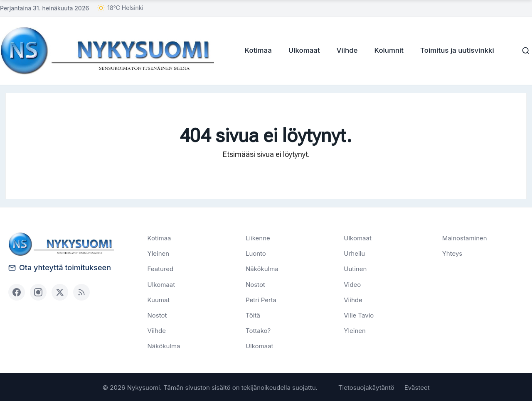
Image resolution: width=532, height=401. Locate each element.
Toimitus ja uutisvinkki (455, 50)
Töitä (253, 315)
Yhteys (452, 253)
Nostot (157, 315)
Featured (161, 268)
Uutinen (355, 268)
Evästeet (417, 387)
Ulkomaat (302, 50)
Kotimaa (256, 50)
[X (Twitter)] (60, 292)
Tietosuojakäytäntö (366, 387)
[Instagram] (38, 292)
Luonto (256, 253)
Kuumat (159, 300)
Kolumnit (387, 50)
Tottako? (258, 330)
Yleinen (159, 253)
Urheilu (354, 253)
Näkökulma (164, 346)
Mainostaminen (465, 238)
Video (352, 284)
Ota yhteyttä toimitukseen (60, 267)
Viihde (345, 50)
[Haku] (524, 51)
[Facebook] (17, 292)
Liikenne (258, 238)
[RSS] (81, 292)
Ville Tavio (359, 315)
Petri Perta (261, 300)
